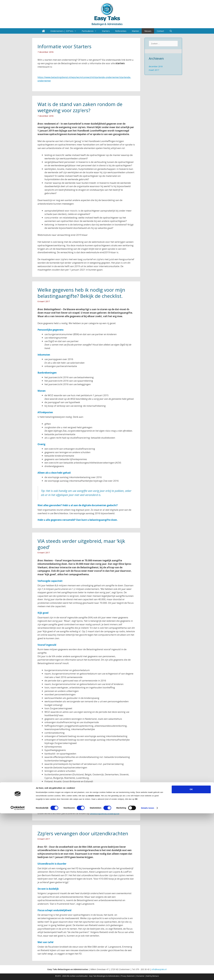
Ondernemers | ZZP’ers (65, 31)
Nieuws (148, 31)
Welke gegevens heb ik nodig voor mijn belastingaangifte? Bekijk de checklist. (81, 293)
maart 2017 (154, 70)
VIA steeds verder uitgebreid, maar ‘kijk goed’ (81, 544)
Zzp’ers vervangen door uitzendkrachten (83, 833)
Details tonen (147, 975)
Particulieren (90, 31)
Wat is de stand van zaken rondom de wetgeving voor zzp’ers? (80, 107)
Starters (106, 31)
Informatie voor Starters (64, 46)
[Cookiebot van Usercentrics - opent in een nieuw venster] (18, 975)
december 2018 (156, 66)
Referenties (121, 31)
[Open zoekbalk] (171, 31)
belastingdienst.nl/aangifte (105, 813)
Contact (160, 31)
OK (191, 956)
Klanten (135, 31)
